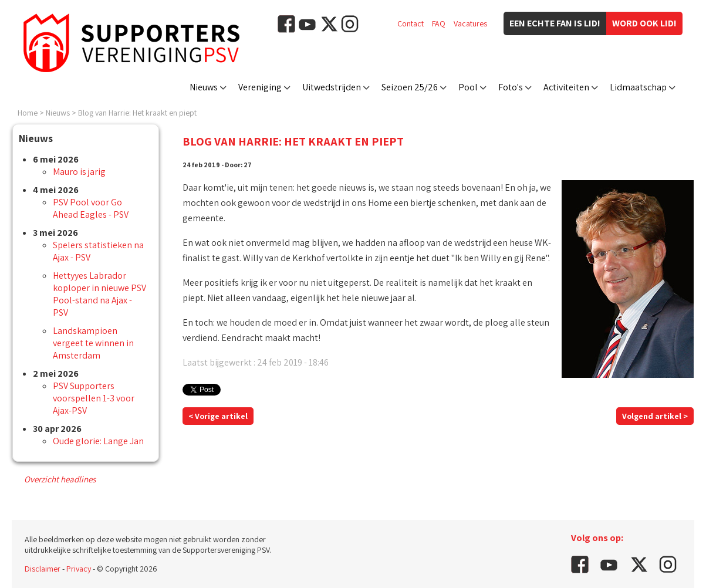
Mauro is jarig (79, 172)
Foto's (511, 87)
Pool (468, 87)
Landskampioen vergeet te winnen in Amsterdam (93, 343)
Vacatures (470, 23)
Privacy (79, 569)
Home (28, 113)
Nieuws (204, 87)
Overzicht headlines (60, 479)
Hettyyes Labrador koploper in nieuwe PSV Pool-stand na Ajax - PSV (99, 294)
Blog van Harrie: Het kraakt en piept (137, 113)
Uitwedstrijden (332, 87)
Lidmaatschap (638, 87)
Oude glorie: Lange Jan (98, 441)
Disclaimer (43, 569)
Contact (411, 23)
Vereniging (260, 87)
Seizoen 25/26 (410, 87)
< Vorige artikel (218, 416)
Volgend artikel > (655, 416)
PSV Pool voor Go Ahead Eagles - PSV (91, 208)
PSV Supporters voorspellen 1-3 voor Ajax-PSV (94, 398)
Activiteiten (566, 87)
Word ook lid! (644, 23)
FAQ (439, 23)
